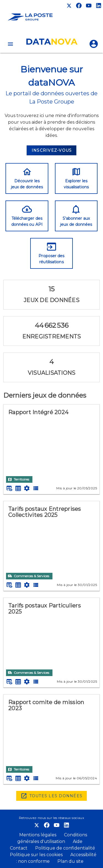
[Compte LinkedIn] (99, 6)
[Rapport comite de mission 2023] (51, 729)
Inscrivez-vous (52, 150)
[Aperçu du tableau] (9, 488)
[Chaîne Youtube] (89, 6)
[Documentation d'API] (27, 488)
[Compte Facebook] (79, 6)
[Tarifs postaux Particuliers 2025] (51, 632)
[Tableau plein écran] (18, 488)
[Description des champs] (36, 488)
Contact (19, 848)
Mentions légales (38, 835)
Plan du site (70, 861)
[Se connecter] (94, 44)
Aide (78, 841)
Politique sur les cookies (37, 855)
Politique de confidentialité (65, 848)
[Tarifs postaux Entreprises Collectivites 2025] (51, 535)
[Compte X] (69, 6)
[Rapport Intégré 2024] (51, 439)
